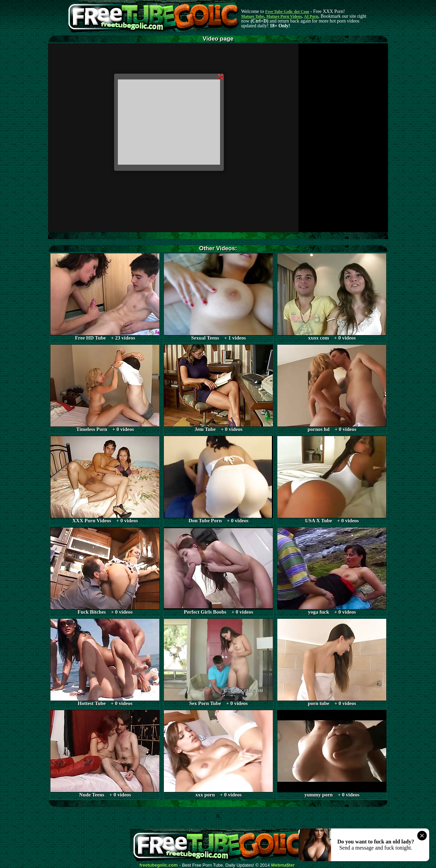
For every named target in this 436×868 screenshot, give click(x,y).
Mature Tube (253, 16)
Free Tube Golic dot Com (287, 12)
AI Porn (311, 16)
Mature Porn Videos (284, 16)
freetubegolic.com (159, 865)
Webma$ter (283, 865)
